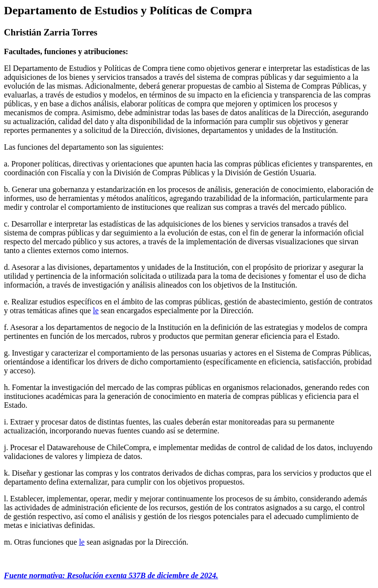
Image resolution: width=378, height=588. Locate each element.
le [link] (96, 310)
